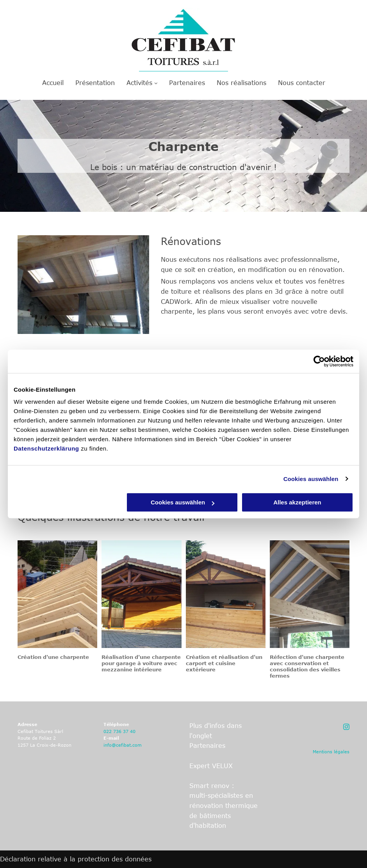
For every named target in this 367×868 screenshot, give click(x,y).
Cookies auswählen (311, 479)
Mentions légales (331, 752)
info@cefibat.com (123, 745)
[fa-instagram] (346, 728)
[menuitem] (53, 83)
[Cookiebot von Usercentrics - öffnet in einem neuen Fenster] (319, 361)
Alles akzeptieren (297, 502)
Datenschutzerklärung (46, 448)
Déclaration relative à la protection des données (76, 859)
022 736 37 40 (119, 731)
